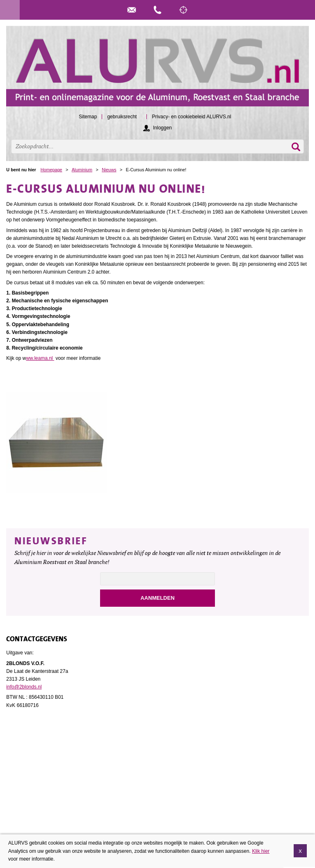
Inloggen (162, 128)
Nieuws (109, 170)
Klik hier (261, 852)
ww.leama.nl (40, 358)
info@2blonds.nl (24, 687)
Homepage (51, 170)
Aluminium (82, 170)
